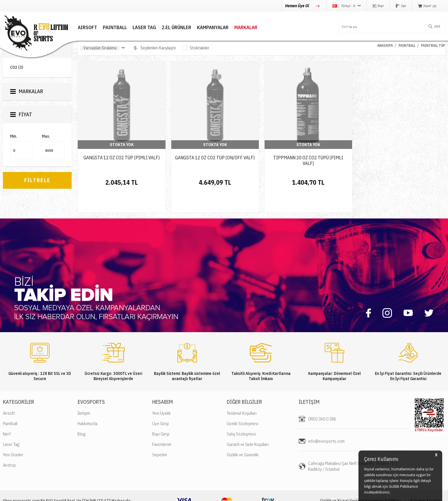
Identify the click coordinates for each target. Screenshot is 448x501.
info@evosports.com (326, 421)
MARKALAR (246, 28)
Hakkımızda (87, 403)
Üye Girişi (160, 403)
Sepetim (160, 434)
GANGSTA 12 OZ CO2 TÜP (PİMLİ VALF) (122, 158)
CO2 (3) (17, 67)
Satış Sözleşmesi (241, 414)
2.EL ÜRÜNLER (176, 28)
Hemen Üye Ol (298, 6)
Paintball (10, 403)
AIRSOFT (87, 28)
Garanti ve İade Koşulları (248, 424)
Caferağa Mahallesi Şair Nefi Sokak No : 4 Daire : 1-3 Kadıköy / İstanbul (353, 446)
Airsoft (9, 393)
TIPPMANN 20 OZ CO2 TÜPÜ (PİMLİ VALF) (308, 160)
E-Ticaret (210, 494)
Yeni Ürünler (13, 434)
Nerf (7, 414)
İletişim (84, 393)
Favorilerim (162, 424)
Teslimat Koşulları (242, 393)
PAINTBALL (115, 28)
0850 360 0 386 (322, 399)
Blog (81, 414)
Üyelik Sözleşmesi (242, 403)
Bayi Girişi (161, 414)
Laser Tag (11, 424)
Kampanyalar (212, 28)
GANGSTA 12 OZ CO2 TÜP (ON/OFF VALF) (215, 158)
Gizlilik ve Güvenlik (243, 434)
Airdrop (9, 445)
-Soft (198, 494)
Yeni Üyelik (161, 393)
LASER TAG (144, 28)
